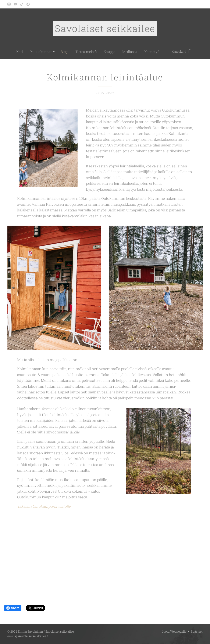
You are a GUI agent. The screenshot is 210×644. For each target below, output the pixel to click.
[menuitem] (27, 52)
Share (13, 608)
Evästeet (197, 631)
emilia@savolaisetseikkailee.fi (28, 636)
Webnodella (178, 631)
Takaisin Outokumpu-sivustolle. (44, 506)
